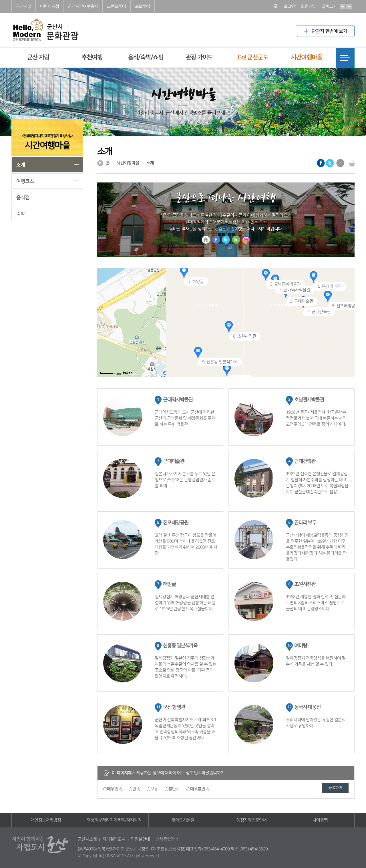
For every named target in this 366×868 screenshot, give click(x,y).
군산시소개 (87, 839)
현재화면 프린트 (351, 164)
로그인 (289, 6)
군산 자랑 (38, 57)
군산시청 (24, 6)
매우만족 (115, 789)
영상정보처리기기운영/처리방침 (114, 820)
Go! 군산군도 (253, 57)
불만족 (174, 789)
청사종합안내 (167, 839)
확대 (343, 7)
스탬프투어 (116, 6)
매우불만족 (200, 789)
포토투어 (143, 6)
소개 (21, 165)
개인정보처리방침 (46, 820)
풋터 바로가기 (0, 0)
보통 (154, 789)
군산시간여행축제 (83, 6)
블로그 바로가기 (236, 240)
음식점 (23, 197)
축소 (349, 7)
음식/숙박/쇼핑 (146, 57)
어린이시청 (49, 6)
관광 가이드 (199, 57)
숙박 (21, 214)
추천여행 (92, 57)
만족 (136, 789)
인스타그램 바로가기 (246, 240)
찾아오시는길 (183, 820)
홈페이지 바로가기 (206, 240)
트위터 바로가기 (226, 240)
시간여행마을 (307, 57)
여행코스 (25, 181)
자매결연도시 (114, 839)
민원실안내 (140, 839)
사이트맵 (320, 820)
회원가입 (308, 6)
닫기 (340, 163)
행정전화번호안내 (252, 820)
